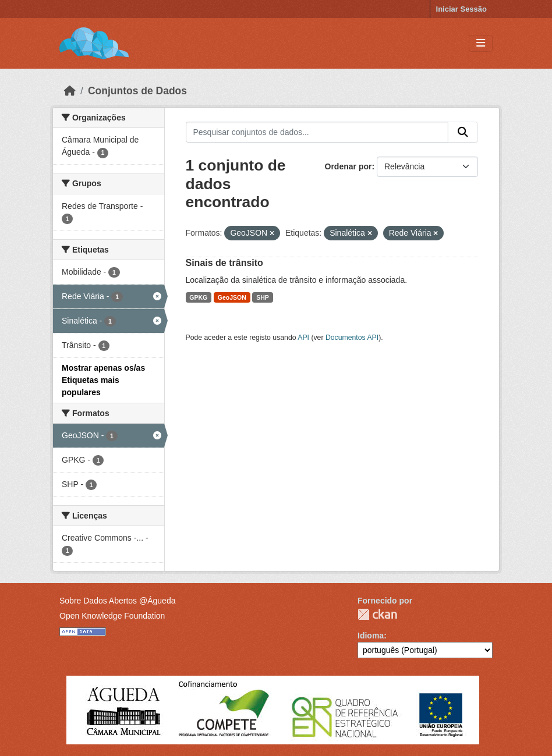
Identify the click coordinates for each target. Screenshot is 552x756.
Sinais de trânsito (224, 263)
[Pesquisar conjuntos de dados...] (317, 132)
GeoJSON (232, 297)
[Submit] (463, 132)
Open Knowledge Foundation (112, 616)
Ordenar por (348, 166)
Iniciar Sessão (461, 9)
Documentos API (352, 338)
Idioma (371, 636)
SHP (263, 297)
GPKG (198, 297)
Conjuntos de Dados (137, 91)
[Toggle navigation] (481, 43)
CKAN (377, 614)
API (303, 338)
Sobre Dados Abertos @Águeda (117, 601)
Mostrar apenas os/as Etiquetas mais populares (103, 380)
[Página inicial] (70, 91)
